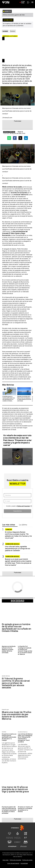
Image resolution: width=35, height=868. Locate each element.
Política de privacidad (15, 860)
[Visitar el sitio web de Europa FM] (18, 842)
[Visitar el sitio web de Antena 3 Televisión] (10, 834)
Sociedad (17, 601)
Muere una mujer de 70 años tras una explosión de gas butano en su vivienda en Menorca (17, 715)
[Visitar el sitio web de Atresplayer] (14, 846)
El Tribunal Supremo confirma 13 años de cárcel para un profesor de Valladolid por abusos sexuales (16, 683)
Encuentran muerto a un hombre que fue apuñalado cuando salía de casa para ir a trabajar (9, 737)
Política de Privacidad (23, 506)
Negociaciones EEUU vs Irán (10, 1)
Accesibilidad (24, 863)
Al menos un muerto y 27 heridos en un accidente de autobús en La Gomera (25, 809)
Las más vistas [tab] (9, 525)
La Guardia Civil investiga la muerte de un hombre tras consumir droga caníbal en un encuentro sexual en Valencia (25, 650)
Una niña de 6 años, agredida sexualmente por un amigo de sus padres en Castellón (18, 548)
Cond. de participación (13, 863)
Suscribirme (17, 511)
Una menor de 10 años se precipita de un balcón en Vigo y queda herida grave (15, 789)
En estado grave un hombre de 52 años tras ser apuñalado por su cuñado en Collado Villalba (17, 628)
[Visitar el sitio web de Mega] (18, 838)
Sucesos (13, 31)
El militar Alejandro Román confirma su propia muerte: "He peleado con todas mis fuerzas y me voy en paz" (18, 535)
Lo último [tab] (23, 525)
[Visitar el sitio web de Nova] (10, 838)
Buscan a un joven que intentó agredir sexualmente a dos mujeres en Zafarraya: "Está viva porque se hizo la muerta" (18, 562)
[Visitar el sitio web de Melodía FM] (26, 842)
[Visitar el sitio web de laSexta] (18, 834)
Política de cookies (27, 860)
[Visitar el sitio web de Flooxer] (24, 846)
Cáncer (9, 530)
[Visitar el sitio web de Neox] (26, 834)
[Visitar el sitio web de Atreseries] (26, 838)
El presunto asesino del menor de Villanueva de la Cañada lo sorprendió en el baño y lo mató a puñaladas (9, 810)
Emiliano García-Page (24, 1)
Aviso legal (6, 860)
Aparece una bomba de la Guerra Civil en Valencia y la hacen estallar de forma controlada (9, 650)
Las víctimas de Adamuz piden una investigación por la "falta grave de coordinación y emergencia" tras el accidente (25, 738)
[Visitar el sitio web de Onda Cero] (10, 842)
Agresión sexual (13, 544)
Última (23, 6)
